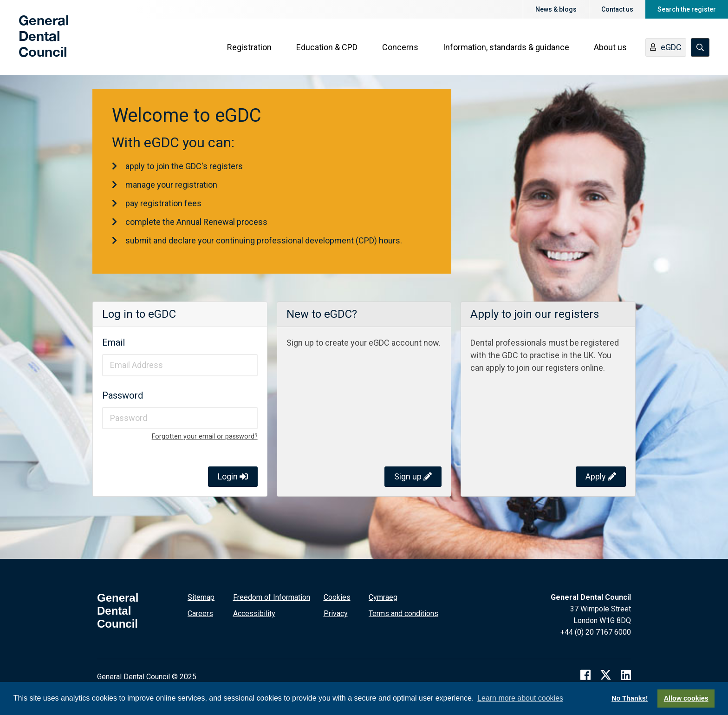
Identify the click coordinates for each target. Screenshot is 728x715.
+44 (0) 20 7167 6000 (596, 632)
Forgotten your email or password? (205, 436)
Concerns (400, 47)
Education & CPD (327, 47)
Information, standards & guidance (506, 47)
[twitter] (606, 675)
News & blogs (556, 9)
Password (123, 395)
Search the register (687, 9)
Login (233, 476)
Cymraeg (383, 597)
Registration (249, 47)
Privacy (336, 613)
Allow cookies (686, 698)
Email (114, 342)
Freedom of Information (272, 597)
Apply (601, 476)
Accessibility (254, 613)
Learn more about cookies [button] (520, 698)
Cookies (337, 597)
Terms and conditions (403, 613)
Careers (200, 613)
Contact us (617, 9)
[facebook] (585, 675)
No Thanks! (630, 698)
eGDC (666, 48)
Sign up (413, 476)
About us (610, 47)
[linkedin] (626, 675)
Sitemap (201, 597)
